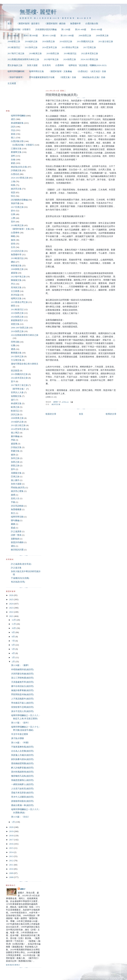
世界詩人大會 (17, 392)
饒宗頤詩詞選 (17, 550)
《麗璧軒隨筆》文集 (20, 229)
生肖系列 (47, 65)
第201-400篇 (81, 29)
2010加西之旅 (48, 41)
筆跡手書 (15, 203)
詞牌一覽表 (16, 535)
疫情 (13, 244)
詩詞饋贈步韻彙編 (19, 200)
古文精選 (12, 83)
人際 (13, 218)
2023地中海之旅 (51, 59)
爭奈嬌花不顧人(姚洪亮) (22, 703)
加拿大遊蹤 (32, 65)
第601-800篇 (13, 36)
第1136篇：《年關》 (21, 743)
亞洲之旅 (15, 477)
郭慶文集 (15, 451)
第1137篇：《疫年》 (21, 723)
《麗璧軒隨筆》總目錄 (55, 24)
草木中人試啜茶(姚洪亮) (22, 797)
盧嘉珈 (14, 273)
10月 (14, 628)
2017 (12, 840)
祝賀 (13, 192)
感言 (13, 119)
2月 (14, 662)
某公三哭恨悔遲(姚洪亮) (22, 678)
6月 (14, 645)
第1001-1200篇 (49, 36)
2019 (12, 831)
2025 (12, 600)
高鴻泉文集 (16, 287)
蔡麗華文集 (16, 152)
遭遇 (13, 349)
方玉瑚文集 (16, 360)
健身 (13, 455)
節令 (13, 211)
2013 (12, 856)
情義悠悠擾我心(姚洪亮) (22, 780)
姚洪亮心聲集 (17, 491)
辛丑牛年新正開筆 (20, 734)
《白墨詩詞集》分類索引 (19, 29)
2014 (12, 852)
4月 (14, 653)
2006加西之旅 (85, 36)
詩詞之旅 (15, 414)
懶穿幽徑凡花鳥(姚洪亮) (22, 776)
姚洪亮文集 (56, 404)
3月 (14, 658)
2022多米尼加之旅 (90, 53)
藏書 (13, 524)
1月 (14, 822)
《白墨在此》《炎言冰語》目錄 (91, 71)
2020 (12, 827)
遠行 (13, 400)
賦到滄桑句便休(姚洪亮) (22, 759)
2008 (12, 877)
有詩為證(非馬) (18, 582)
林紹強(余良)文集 (19, 167)
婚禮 (13, 495)
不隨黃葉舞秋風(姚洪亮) (22, 747)
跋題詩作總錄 (17, 542)
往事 (13, 214)
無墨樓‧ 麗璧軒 (38, 12)
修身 (13, 240)
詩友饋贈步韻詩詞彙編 (46, 29)
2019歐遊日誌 (70, 53)
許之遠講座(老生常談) (21, 564)
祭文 (13, 513)
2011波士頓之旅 (106, 41)
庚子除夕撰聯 (17, 738)
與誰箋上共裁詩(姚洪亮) (22, 755)
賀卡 (13, 381)
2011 (11, 865)
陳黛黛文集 (16, 280)
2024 (12, 604)
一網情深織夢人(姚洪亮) (22, 784)
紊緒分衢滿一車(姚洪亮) (22, 805)
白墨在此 (15, 174)
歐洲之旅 (15, 407)
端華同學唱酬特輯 (16, 71)
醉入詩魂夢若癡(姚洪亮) (22, 768)
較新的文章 (51, 414)
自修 (13, 160)
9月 (14, 632)
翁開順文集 (16, 396)
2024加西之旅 (70, 59)
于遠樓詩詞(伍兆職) (20, 578)
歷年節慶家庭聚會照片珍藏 (42, 77)
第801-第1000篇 (31, 36)
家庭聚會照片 (17, 320)
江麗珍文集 (16, 149)
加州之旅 (15, 458)
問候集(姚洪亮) (18, 488)
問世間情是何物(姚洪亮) (22, 694)
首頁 (10, 24)
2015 (12, 848)
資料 (13, 156)
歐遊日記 (15, 411)
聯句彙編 (15, 520)
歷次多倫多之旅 (15, 65)
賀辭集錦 (15, 539)
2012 (12, 861)
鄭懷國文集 (16, 353)
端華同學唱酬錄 (18, 116)
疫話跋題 (15, 371)
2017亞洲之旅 (90, 47)
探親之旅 (15, 466)
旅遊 (13, 134)
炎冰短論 (15, 295)
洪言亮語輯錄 (17, 506)
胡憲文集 (15, 324)
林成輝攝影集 (17, 123)
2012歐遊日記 (14, 47)
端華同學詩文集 (37, 71)
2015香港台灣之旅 (70, 47)
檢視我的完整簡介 (13, 965)
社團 (13, 345)
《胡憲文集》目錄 (68, 77)
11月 (14, 624)
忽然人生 (15, 498)
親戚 (13, 528)
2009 (12, 873)
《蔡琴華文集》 (18, 389)
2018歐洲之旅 (35, 53)
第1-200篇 (66, 29)
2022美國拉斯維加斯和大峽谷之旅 (23, 59)
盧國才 (23, 889)
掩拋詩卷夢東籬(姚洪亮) (22, 690)
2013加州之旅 (31, 47)
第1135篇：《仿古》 (21, 817)
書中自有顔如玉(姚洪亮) (22, 686)
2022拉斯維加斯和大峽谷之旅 (25, 335)
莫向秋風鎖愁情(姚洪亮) (22, 772)
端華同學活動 (17, 517)
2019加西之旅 (53, 53)
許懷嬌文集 (16, 170)
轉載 (13, 236)
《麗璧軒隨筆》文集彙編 (60, 71)
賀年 (13, 469)
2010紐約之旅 (31, 41)
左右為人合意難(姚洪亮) (22, 751)
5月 (14, 649)
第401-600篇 (96, 29)
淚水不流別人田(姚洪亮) (22, 711)
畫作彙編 (15, 436)
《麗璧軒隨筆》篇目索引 (28, 24)
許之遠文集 (16, 568)
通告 (13, 546)
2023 (12, 608)
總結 (13, 262)
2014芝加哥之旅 (50, 47)
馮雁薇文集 (16, 473)
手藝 (13, 502)
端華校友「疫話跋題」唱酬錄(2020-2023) (87, 65)
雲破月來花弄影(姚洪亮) (22, 793)
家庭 (13, 163)
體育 (13, 306)
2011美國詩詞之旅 (85, 41)
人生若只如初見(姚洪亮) (22, 789)
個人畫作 (15, 480)
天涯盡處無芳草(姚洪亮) (22, 682)
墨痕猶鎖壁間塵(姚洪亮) (22, 764)
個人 (13, 138)
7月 (14, 641)
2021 (12, 616)
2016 (12, 844)
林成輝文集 (16, 403)
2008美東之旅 (102, 36)
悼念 (13, 196)
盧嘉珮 (14, 444)
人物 (13, 181)
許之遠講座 (16, 531)
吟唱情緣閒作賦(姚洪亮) (22, 670)
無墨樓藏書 (16, 509)
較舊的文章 (111, 414)
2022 (12, 612)
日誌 (13, 130)
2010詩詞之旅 (66, 41)
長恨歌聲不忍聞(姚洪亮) (22, 707)
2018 (12, 836)
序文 (13, 284)
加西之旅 (15, 462)
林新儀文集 (16, 266)
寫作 (13, 222)
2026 (12, 595)
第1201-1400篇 (67, 36)
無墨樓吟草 (75, 24)
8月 (14, 637)
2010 (12, 869)
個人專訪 (15, 433)
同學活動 (15, 342)
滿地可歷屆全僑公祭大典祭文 (25, 364)
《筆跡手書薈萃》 (16, 77)
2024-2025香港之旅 (89, 59)
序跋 (13, 440)
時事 (13, 185)
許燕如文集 (16, 447)
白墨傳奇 (60, 65)
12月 (14, 620)
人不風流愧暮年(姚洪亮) (22, 699)
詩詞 (13, 127)
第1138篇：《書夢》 (21, 665)
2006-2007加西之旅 (20, 328)
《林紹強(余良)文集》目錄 (93, 77)
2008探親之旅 (14, 41)
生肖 (13, 247)
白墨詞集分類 (92, 24)
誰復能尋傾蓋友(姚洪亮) (22, 801)
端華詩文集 (16, 298)
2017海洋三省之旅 (16, 53)
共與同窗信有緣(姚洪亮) (22, 674)
